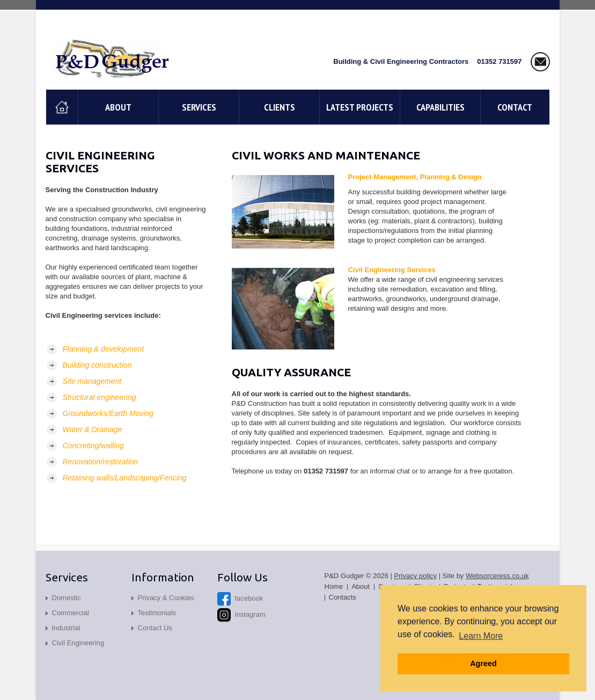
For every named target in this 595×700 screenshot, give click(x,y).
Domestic (67, 598)
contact (515, 107)
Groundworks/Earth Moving (108, 413)
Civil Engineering (78, 643)
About (118, 107)
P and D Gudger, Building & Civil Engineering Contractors (114, 57)
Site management (92, 381)
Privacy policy (416, 576)
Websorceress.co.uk (497, 576)
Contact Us (155, 628)
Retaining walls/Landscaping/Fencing (125, 478)
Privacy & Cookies (166, 598)
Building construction (97, 365)
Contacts (343, 597)
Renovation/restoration (101, 462)
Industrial (66, 628)
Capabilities (440, 107)
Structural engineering (100, 397)
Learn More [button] (481, 636)
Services (199, 107)
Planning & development (104, 349)
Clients (280, 107)
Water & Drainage (93, 429)
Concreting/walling (93, 446)
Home (334, 586)
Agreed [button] (483, 663)
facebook (240, 598)
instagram (241, 614)
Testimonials (157, 613)
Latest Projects (360, 107)
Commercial (71, 613)
